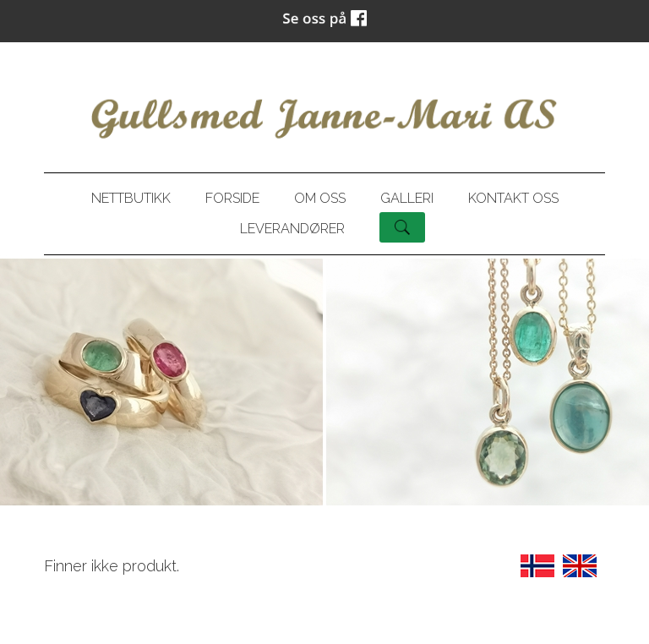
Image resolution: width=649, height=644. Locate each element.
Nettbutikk (131, 198)
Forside (232, 198)
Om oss (320, 198)
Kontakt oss (513, 198)
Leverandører (292, 229)
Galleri (407, 198)
